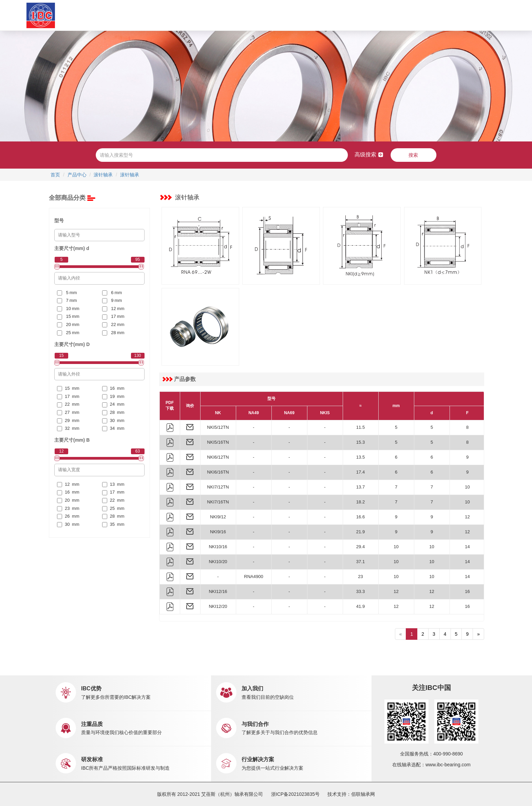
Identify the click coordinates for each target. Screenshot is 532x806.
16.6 (360, 517)
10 (467, 487)
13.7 (360, 487)
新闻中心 (296, 15)
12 (467, 517)
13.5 (360, 457)
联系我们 (362, 15)
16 (467, 591)
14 (467, 547)
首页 (117, 15)
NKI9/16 (218, 532)
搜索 (413, 155)
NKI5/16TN (218, 442)
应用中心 (220, 15)
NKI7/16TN (218, 502)
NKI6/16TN (218, 472)
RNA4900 (253, 577)
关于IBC (145, 15)
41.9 (360, 606)
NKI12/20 (218, 606)
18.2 (360, 502)
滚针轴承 (103, 175)
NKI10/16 (218, 547)
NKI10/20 (218, 562)
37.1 (360, 562)
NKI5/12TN (218, 427)
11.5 (360, 427)
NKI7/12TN (218, 487)
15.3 (360, 442)
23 (360, 577)
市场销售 (255, 15)
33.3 (360, 591)
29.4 (360, 547)
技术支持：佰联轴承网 (351, 794)
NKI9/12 (218, 517)
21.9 (360, 532)
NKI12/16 (218, 591)
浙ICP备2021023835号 (295, 794)
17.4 (360, 472)
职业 (332, 15)
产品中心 (186, 15)
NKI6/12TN (218, 457)
